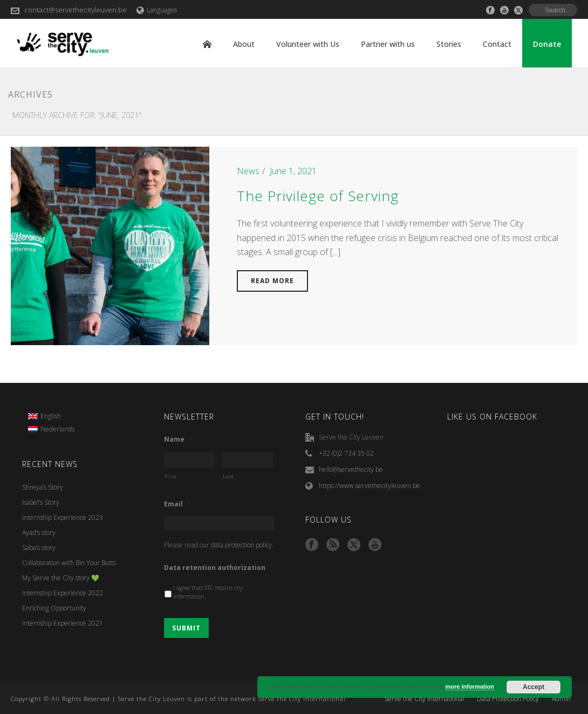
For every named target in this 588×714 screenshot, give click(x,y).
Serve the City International (424, 699)
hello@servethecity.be (351, 469)
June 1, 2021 (293, 171)
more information (469, 686)
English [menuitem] (51, 416)
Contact (497, 44)
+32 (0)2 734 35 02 (346, 453)
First (171, 476)
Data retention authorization (219, 568)
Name (178, 440)
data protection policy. (242, 545)
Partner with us (388, 44)
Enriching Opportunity (54, 608)
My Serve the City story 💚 (61, 578)
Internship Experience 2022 (63, 593)
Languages (157, 10)
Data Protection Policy (508, 699)
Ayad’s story (39, 533)
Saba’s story (39, 548)
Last (228, 476)
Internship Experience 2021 (63, 623)
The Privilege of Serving (318, 196)
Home (207, 44)
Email (177, 504)
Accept (534, 687)
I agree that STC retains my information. (208, 592)
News (248, 171)
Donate (547, 44)
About (244, 44)
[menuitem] (51, 417)
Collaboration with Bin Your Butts (69, 563)
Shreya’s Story (43, 487)
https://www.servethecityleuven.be (370, 486)
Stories (449, 44)
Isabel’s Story (41, 502)
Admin (561, 699)
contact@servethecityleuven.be (76, 10)
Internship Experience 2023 (63, 517)
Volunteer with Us (308, 44)
